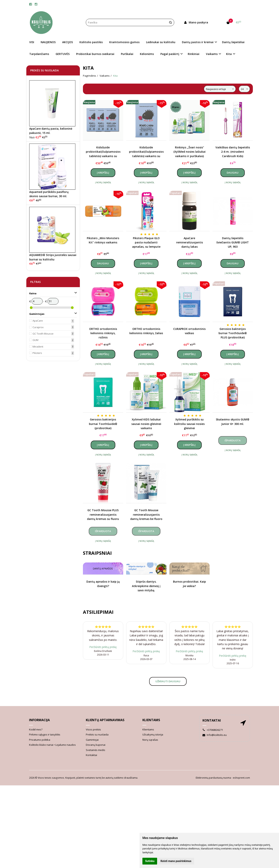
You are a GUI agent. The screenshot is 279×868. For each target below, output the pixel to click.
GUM (35, 340)
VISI (32, 42)
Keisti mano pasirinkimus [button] (176, 861)
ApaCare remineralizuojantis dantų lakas (189, 242)
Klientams (151, 720)
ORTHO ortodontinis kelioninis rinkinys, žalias (146, 331)
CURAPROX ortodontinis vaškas (189, 331)
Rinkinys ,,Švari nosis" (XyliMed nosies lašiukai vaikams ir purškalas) (189, 152)
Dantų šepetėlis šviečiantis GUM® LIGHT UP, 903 (233, 242)
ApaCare (38, 321)
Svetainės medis (96, 750)
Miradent (38, 347)
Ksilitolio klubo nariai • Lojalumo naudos (52, 745)
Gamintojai (92, 740)
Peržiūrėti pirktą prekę (103, 647)
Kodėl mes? (36, 729)
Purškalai (127, 54)
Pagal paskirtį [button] (170, 54)
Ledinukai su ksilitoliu (161, 42)
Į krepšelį (103, 173)
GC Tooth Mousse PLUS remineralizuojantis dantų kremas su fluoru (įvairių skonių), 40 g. (103, 515)
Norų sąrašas (150, 740)
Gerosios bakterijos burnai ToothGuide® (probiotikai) (103, 424)
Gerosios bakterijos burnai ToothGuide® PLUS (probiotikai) (233, 333)
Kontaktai (91, 755)
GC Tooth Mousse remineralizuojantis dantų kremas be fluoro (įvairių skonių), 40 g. (146, 515)
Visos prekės (93, 729)
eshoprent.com (241, 778)
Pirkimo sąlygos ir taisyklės (45, 734)
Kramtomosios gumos (124, 42)
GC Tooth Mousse (43, 334)
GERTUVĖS (63, 54)
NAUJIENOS (48, 42)
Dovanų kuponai (96, 745)
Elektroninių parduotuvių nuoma (213, 778)
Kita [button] (229, 54)
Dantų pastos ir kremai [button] (198, 42)
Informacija (39, 720)
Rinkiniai (194, 54)
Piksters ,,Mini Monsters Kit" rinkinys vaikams (103, 240)
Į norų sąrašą (103, 182)
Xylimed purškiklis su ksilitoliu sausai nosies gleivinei (189, 424)
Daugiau (233, 173)
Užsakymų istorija (153, 734)
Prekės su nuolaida (97, 734)
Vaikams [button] (212, 54)
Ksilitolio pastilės (91, 42)
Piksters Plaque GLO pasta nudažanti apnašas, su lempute (146, 242)
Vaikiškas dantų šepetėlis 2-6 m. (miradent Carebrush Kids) (233, 152)
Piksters (37, 353)
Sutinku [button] (150, 861)
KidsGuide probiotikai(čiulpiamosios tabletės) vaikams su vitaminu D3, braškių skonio (146, 152)
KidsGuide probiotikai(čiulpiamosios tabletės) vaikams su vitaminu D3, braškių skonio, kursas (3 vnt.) (103, 152)
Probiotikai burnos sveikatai (95, 54)
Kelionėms (147, 54)
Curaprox (38, 327)
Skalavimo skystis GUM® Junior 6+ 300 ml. (233, 422)
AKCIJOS (68, 42)
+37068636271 (213, 730)
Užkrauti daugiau (168, 681)
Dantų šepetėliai (233, 42)
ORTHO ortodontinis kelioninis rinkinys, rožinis (103, 333)
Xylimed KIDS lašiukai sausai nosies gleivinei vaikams (146, 424)
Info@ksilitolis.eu (215, 735)
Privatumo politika (40, 740)
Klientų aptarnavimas (105, 720)
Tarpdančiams (39, 54)
